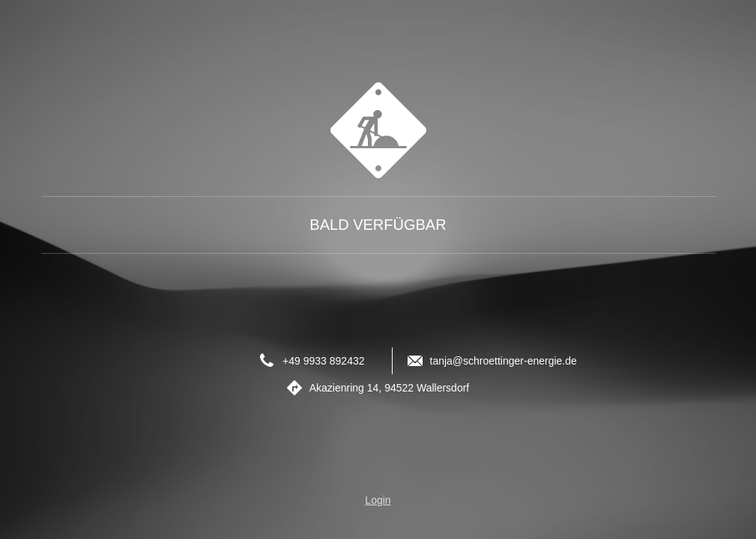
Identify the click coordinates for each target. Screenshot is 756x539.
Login (378, 500)
